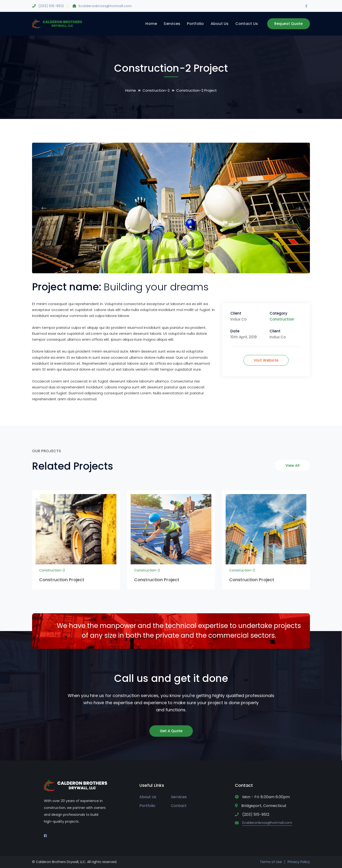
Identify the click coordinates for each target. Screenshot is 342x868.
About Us (148, 797)
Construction (282, 319)
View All (292, 465)
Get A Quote (171, 731)
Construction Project (62, 580)
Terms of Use (271, 862)
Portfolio (147, 806)
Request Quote (288, 24)
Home (131, 90)
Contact (179, 806)
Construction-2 (156, 90)
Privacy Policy (299, 862)
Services (179, 797)
